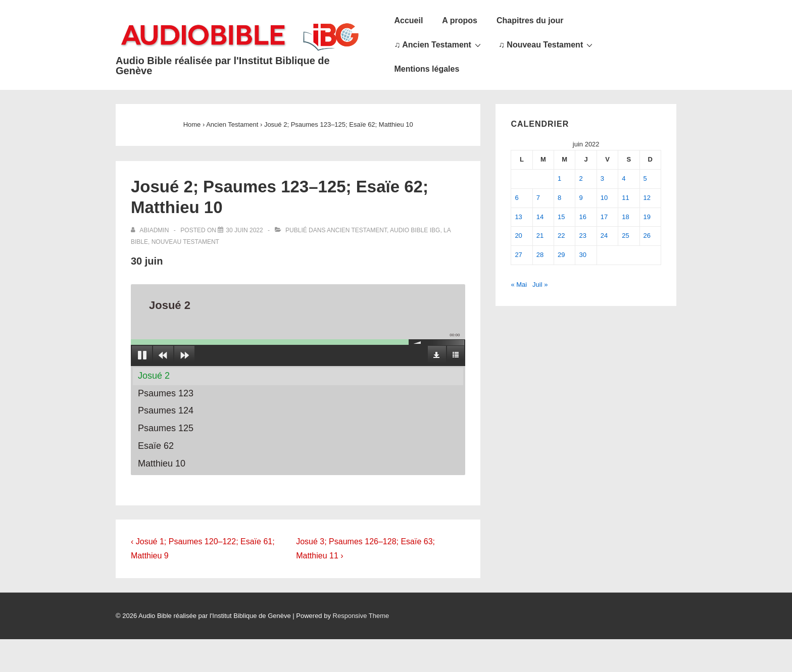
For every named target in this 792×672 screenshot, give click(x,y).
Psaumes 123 (166, 393)
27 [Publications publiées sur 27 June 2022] (518, 255)
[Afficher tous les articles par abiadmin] (151, 230)
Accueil (408, 20)
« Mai (519, 285)
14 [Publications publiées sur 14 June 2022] (540, 217)
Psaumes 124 (166, 410)
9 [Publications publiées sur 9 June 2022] (581, 198)
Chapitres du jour (530, 20)
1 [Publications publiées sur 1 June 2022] (559, 178)
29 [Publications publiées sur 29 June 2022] (561, 255)
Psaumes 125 (166, 428)
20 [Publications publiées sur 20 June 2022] (518, 236)
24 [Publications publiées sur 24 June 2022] (604, 236)
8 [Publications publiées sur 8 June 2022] (559, 198)
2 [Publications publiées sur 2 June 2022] (581, 178)
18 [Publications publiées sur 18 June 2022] (625, 217)
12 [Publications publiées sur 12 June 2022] (647, 198)
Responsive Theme (361, 616)
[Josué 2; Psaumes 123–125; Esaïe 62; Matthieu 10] (244, 230)
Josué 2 (154, 376)
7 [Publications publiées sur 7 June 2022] (538, 198)
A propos (460, 20)
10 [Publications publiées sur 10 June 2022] (604, 198)
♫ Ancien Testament (438, 44)
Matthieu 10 (162, 463)
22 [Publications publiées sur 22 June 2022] (561, 236)
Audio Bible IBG (415, 230)
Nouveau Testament (185, 242)
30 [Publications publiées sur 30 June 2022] (582, 255)
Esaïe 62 (156, 446)
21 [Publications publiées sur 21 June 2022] (540, 236)
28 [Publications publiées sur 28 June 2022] (540, 255)
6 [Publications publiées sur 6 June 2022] (516, 198)
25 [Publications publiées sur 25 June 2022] (625, 236)
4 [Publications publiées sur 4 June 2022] (624, 178)
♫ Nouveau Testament (547, 44)
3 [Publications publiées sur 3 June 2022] (602, 178)
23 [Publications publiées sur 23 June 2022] (582, 236)
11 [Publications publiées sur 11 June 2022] (625, 198)
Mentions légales (427, 69)
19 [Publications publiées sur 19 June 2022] (647, 217)
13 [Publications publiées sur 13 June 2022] (518, 217)
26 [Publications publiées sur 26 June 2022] (647, 236)
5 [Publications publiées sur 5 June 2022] (645, 178)
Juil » (540, 285)
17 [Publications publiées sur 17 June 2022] (604, 217)
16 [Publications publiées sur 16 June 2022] (582, 217)
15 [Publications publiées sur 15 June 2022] (561, 217)
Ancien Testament (357, 230)
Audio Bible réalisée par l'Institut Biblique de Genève (223, 66)
